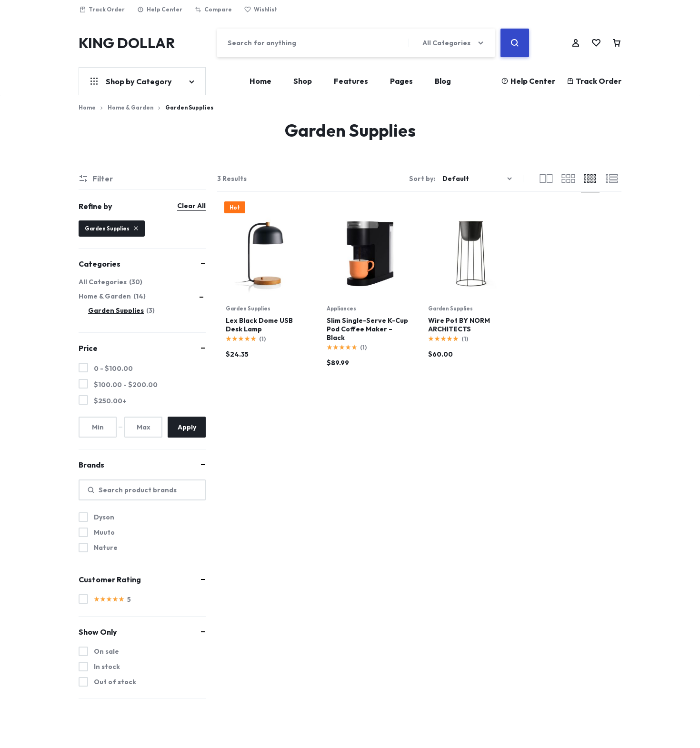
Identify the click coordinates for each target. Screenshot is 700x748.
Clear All (191, 206)
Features (351, 81)
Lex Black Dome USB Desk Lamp (259, 325)
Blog (443, 81)
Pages (401, 81)
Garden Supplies (248, 309)
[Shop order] (478, 179)
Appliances (341, 309)
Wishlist (261, 9)
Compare (213, 9)
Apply (187, 427)
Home (260, 81)
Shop (303, 81)
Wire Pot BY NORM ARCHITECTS (459, 325)
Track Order (102, 9)
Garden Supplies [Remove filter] (112, 229)
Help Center (160, 9)
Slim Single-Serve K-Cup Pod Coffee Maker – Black (367, 329)
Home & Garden (130, 107)
